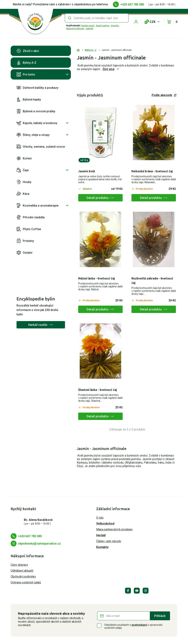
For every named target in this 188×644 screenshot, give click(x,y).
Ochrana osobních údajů (26, 582)
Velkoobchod (105, 524)
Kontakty (102, 547)
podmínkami (139, 625)
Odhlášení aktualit (22, 571)
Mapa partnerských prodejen (114, 529)
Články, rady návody (109, 541)
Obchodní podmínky (23, 577)
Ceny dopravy (19, 565)
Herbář (101, 535)
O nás (100, 518)
